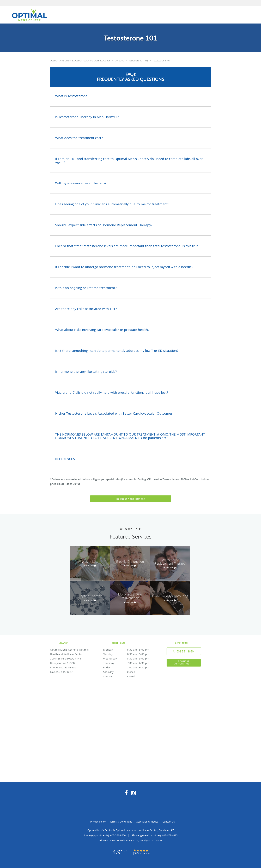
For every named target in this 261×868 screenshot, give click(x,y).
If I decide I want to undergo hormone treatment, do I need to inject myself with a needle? (124, 267)
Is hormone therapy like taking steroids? (86, 372)
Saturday (130, 672)
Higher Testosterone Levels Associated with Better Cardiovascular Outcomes (114, 413)
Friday (130, 667)
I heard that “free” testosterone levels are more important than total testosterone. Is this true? (128, 246)
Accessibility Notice (147, 822)
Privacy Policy (98, 822)
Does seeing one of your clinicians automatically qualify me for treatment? (112, 204)
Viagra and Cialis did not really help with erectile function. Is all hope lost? (112, 392)
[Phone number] (184, 651)
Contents (120, 61)
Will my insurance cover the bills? (81, 183)
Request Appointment (131, 499)
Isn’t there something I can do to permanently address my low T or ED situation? (117, 351)
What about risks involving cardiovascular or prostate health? (102, 330)
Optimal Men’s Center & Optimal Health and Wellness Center (80, 61)
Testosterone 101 (161, 61)
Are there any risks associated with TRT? (86, 309)
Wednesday (130, 658)
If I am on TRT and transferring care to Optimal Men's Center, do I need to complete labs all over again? (129, 160)
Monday (130, 650)
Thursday (130, 663)
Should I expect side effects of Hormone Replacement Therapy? (104, 225)
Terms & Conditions (121, 822)
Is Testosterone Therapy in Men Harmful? (87, 117)
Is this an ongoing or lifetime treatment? (86, 288)
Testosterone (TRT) (139, 61)
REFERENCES (65, 459)
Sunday (130, 676)
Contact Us (169, 822)
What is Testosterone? (72, 96)
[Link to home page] (28, 15)
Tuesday (130, 654)
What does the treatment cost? (79, 138)
